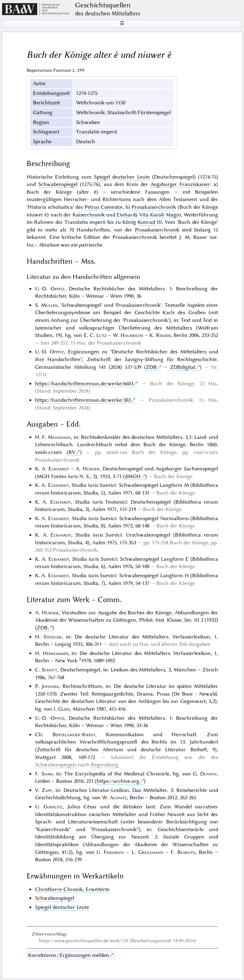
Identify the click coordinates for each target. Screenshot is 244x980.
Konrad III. (151, 222)
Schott (49, 670)
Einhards (127, 215)
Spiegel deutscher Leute (122, 177)
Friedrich (114, 852)
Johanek (50, 686)
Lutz (101, 335)
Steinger (53, 637)
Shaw (47, 774)
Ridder (163, 335)
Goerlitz (53, 807)
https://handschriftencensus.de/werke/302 (83, 400)
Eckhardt (59, 469)
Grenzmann (151, 852)
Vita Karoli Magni (160, 215)
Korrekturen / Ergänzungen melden (69, 955)
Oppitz (57, 289)
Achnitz (118, 798)
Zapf (47, 790)
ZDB (151, 367)
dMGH (133, 476)
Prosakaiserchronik (154, 207)
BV (72, 452)
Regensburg (104, 765)
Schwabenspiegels (56, 765)
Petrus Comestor (104, 207)
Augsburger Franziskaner (180, 184)
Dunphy (208, 774)
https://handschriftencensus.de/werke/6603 (84, 384)
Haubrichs (132, 335)
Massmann (59, 437)
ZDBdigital (183, 367)
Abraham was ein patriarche (70, 245)
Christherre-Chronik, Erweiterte (72, 889)
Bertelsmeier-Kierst (74, 734)
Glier (64, 709)
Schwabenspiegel (58, 184)
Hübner (91, 469)
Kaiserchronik (89, 215)
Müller (49, 305)
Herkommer (56, 653)
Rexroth (186, 852)
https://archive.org (118, 781)
